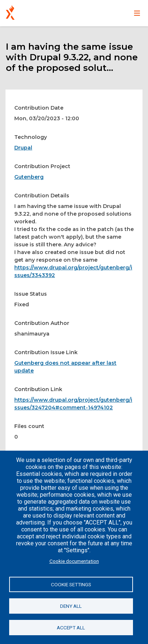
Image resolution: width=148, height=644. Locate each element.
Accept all (71, 628)
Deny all (71, 606)
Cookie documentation (74, 561)
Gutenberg (29, 177)
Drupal (23, 148)
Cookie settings (71, 584)
